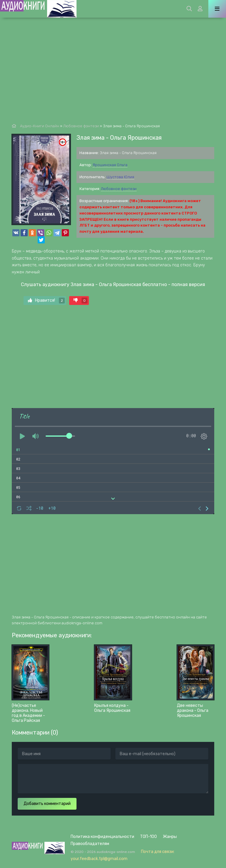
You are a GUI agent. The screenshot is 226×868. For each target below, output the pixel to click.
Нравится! (46, 301)
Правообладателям (90, 844)
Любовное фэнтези (119, 189)
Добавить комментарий (47, 804)
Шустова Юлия (120, 177)
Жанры (170, 837)
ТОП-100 (148, 837)
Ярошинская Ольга (110, 165)
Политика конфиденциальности (102, 837)
